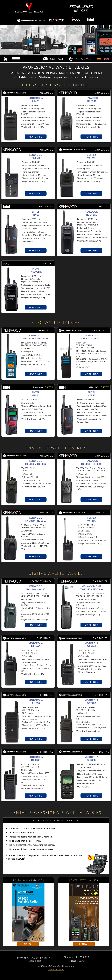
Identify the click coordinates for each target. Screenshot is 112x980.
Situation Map (56, 969)
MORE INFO (36, 137)
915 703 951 (83, 59)
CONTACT (57, 59)
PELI (22, 859)
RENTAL (28, 944)
